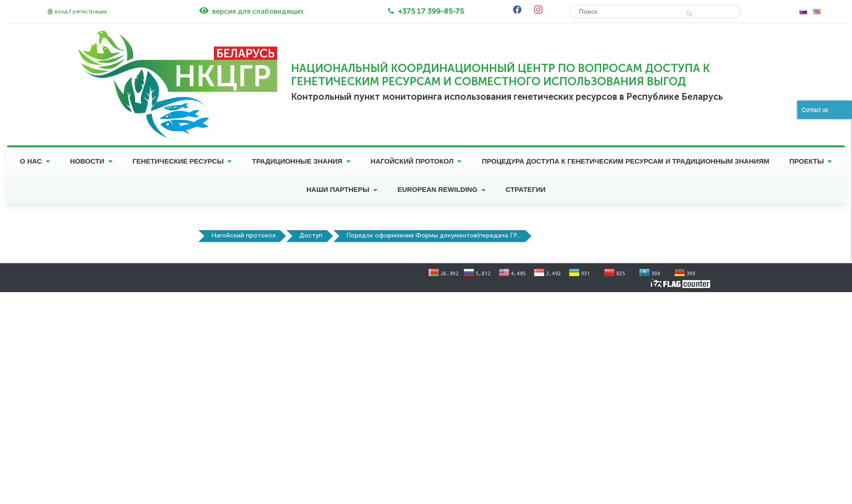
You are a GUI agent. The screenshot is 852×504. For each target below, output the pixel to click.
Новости (87, 161)
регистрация (90, 11)
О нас (31, 161)
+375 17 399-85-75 (431, 11)
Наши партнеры (338, 189)
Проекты (807, 161)
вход (61, 11)
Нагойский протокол (412, 161)
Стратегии (526, 189)
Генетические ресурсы (178, 161)
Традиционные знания (297, 161)
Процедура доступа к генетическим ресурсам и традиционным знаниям (625, 161)
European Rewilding (438, 189)
